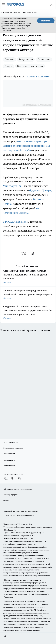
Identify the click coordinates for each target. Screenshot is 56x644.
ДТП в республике (11, 442)
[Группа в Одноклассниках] (12, 479)
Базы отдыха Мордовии (13, 448)
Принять (46, 21)
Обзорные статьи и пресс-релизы (18, 489)
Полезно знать (10, 466)
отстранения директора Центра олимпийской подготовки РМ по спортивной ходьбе (26, 146)
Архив (6, 500)
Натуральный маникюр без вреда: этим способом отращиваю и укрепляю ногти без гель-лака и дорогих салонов (28, 312)
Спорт (9, 66)
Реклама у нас (30, 12)
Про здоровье (9, 453)
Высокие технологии (30, 66)
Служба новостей (39, 76)
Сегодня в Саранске (11, 12)
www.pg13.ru (33, 511)
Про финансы (9, 460)
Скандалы (44, 59)
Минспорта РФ (12, 186)
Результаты (26, 59)
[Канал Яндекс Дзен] (19, 479)
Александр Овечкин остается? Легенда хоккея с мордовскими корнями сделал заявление (28, 277)
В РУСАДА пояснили (16, 222)
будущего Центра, (40, 190)
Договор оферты (10, 495)
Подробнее (9, 597)
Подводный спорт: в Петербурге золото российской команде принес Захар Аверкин (28, 295)
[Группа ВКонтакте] (6, 479)
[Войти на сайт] (52, 4)
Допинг (9, 59)
